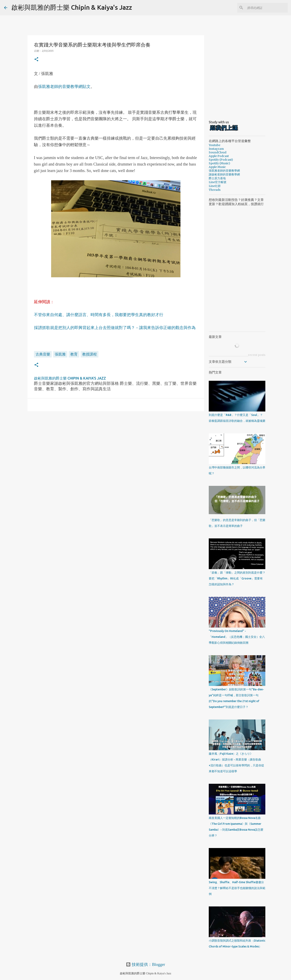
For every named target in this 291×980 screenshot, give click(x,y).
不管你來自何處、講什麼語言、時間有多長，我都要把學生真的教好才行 (99, 315)
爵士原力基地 (217, 178)
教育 (74, 354)
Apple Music (217, 167)
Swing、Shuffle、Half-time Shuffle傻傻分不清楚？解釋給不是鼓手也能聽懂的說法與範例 (237, 888)
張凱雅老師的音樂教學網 (60, 87)
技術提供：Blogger (145, 964)
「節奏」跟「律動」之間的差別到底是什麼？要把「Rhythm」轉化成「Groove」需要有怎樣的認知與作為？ (237, 578)
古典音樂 (43, 354)
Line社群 (215, 186)
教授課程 (90, 354)
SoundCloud (218, 152)
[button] (36, 60)
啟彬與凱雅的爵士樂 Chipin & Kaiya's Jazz (72, 7)
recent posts (257, 355)
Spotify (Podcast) (221, 160)
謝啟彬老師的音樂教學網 (224, 174)
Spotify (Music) (219, 163)
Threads (215, 190)
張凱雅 (60, 354)
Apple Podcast (219, 156)
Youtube (215, 145)
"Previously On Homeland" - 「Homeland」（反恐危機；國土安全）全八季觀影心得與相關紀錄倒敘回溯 (237, 637)
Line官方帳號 (218, 182)
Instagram (216, 149)
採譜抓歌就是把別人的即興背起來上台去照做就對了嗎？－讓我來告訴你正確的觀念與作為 (115, 328)
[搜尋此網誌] (267, 8)
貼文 (86, 87)
